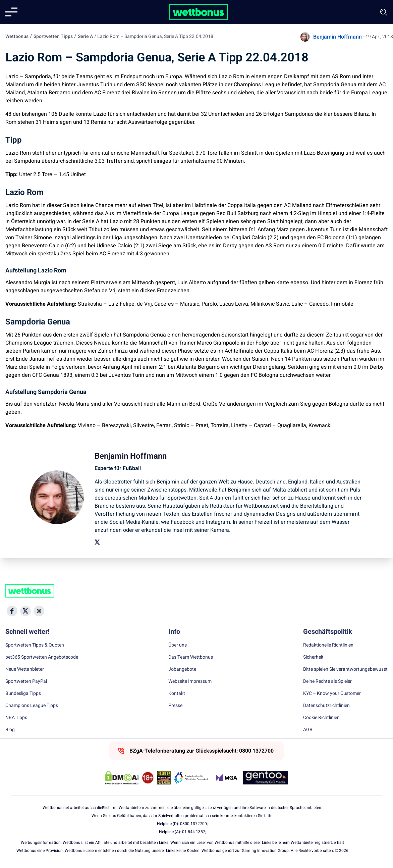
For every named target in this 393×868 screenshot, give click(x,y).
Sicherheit (313, 657)
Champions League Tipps (32, 706)
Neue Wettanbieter (25, 669)
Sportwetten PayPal (26, 681)
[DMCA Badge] (122, 778)
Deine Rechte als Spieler (327, 681)
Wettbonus (17, 36)
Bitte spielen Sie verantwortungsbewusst (345, 669)
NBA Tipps (16, 718)
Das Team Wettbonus (191, 657)
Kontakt (177, 694)
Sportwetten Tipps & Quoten (35, 645)
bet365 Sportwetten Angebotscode (42, 657)
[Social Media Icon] (12, 611)
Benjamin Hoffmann (338, 37)
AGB (308, 730)
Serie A (85, 36)
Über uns (178, 645)
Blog (10, 730)
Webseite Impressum (190, 681)
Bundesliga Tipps (23, 694)
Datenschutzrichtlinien (326, 706)
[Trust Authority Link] (191, 778)
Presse (175, 706)
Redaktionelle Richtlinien (328, 645)
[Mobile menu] (11, 12)
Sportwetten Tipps (53, 36)
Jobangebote (182, 669)
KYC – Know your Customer (332, 694)
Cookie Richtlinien (321, 718)
